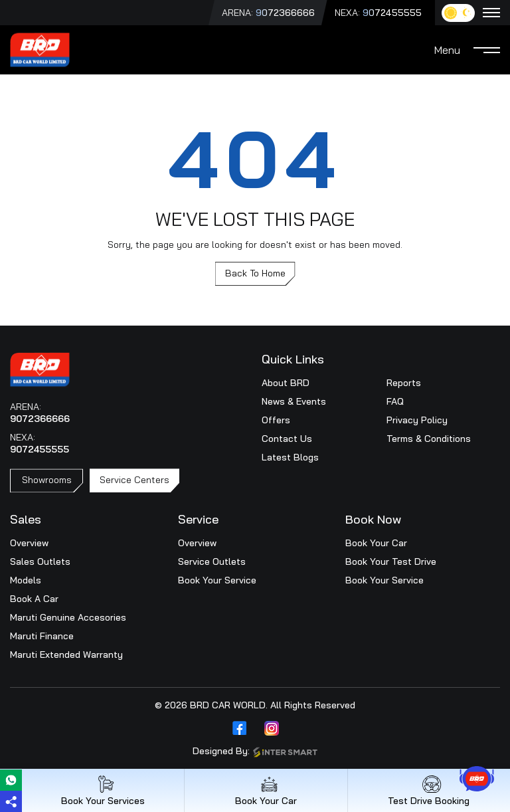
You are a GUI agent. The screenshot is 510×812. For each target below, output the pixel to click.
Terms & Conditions (429, 439)
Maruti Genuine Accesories (68, 617)
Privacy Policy (417, 420)
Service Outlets (212, 561)
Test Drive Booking (429, 790)
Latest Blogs (290, 457)
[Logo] (40, 49)
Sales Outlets (40, 561)
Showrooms (47, 480)
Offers (276, 420)
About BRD (286, 383)
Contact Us (287, 439)
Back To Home (255, 273)
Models (26, 580)
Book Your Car (376, 543)
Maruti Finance (42, 636)
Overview (29, 543)
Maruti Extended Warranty (66, 655)
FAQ (395, 401)
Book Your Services (103, 790)
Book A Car (34, 599)
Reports (404, 383)
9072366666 (285, 13)
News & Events (294, 401)
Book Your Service (217, 580)
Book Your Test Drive (391, 561)
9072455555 (392, 13)
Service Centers (134, 480)
